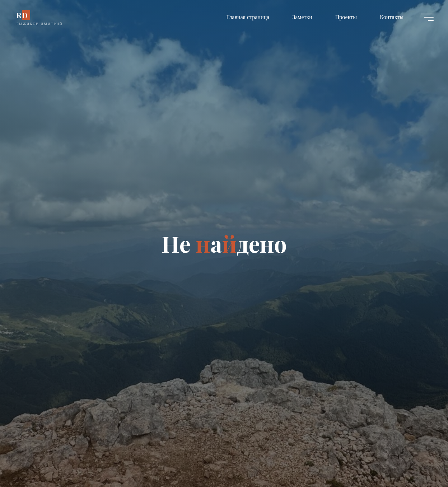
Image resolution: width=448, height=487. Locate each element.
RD (22, 15)
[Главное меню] (427, 17)
